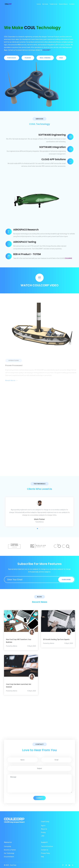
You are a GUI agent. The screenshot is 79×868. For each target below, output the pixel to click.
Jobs (43, 836)
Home (39, 4)
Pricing (43, 832)
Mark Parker (39, 519)
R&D (61, 58)
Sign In (43, 826)
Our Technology (9, 853)
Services (45, 4)
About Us (44, 829)
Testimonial (53, 4)
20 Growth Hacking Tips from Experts (56, 639)
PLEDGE (28, 58)
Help (42, 857)
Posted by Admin (12, 646)
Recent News (63, 4)
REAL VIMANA (45, 58)
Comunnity (8, 846)
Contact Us (45, 850)
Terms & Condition (47, 846)
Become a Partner (10, 850)
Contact (72, 4)
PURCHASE (12, 58)
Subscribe (66, 580)
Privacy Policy (45, 853)
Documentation (9, 857)
